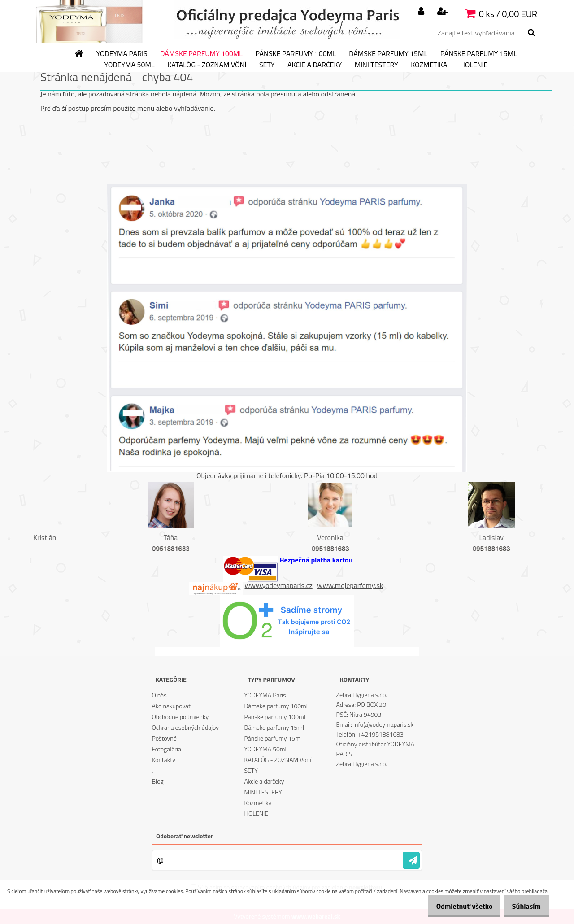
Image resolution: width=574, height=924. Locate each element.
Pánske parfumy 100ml (296, 54)
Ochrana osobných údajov (185, 727)
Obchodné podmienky (180, 717)
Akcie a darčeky (315, 65)
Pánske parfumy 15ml (479, 54)
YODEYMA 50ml (130, 65)
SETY (267, 65)
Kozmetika (429, 65)
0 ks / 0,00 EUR (508, 14)
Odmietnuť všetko (455, 906)
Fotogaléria (166, 749)
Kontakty (163, 760)
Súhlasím (523, 906)
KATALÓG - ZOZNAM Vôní (207, 65)
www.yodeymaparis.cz (279, 585)
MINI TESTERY (376, 65)
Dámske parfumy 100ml (201, 54)
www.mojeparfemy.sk (350, 585)
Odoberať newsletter (185, 836)
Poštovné (164, 738)
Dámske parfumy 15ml (388, 54)
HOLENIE (474, 65)
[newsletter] (411, 860)
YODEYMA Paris (122, 54)
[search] (531, 33)
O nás (159, 695)
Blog (157, 781)
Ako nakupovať (171, 706)
